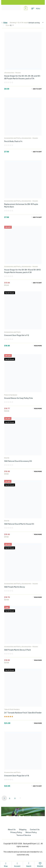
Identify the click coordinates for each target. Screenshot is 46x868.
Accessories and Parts (12, 138)
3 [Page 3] (15, 798)
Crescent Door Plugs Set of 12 (17, 335)
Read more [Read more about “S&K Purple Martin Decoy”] (38, 597)
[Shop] (6, 863)
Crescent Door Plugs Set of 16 (17, 775)
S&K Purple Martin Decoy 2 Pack (17, 650)
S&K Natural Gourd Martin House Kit (19, 524)
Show (8, 25)
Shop (6, 866)
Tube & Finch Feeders (12, 709)
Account (17, 866)
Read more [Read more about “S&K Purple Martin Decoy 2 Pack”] (38, 660)
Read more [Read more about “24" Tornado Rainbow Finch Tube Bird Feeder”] (38, 723)
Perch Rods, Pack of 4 (13, 141)
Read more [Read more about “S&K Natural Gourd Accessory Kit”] (38, 471)
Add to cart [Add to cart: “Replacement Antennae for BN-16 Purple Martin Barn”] (37, 217)
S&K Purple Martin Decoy (15, 587)
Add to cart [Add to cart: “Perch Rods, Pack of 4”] (37, 152)
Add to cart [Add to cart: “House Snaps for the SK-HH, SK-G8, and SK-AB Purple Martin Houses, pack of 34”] (37, 89)
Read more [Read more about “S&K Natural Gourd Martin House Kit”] (38, 534)
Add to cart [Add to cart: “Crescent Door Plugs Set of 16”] (37, 786)
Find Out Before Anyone (23, 817)
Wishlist (40, 866)
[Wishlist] (40, 863)
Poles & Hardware (11, 395)
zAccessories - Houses (12, 73)
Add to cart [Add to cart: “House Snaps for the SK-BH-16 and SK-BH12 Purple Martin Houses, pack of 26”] (37, 283)
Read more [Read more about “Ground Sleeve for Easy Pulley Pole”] (38, 408)
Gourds (7, 458)
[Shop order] (36, 23)
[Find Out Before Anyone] (23, 810)
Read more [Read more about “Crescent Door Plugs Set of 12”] (38, 346)
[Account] (17, 863)
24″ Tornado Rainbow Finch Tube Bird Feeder (23, 713)
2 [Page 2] (10, 798)
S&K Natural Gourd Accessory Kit (18, 461)
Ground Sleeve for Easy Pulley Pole (19, 398)
